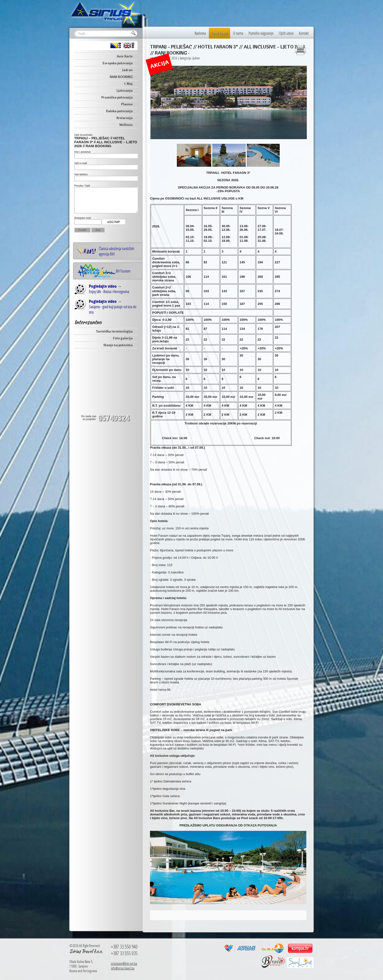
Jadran (128, 70)
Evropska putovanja (118, 63)
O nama (238, 33)
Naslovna (200, 33)
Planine (127, 104)
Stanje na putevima (118, 345)
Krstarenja (125, 118)
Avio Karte (125, 56)
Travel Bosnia (219, 33)
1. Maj (128, 84)
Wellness (126, 125)
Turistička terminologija (114, 331)
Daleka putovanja (119, 111)
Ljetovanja (125, 90)
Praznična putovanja (117, 97)
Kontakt (304, 33)
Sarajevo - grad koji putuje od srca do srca (113, 307)
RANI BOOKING (121, 77)
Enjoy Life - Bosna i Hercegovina (109, 289)
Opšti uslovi (286, 33)
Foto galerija (123, 338)
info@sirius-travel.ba (123, 968)
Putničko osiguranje (261, 33)
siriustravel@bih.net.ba (124, 963)
